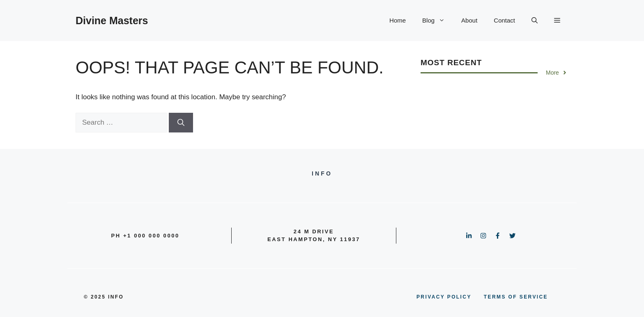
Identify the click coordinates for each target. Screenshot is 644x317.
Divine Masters (112, 21)
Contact (504, 20)
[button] (535, 21)
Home (398, 20)
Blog (438, 21)
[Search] (181, 123)
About (469, 20)
